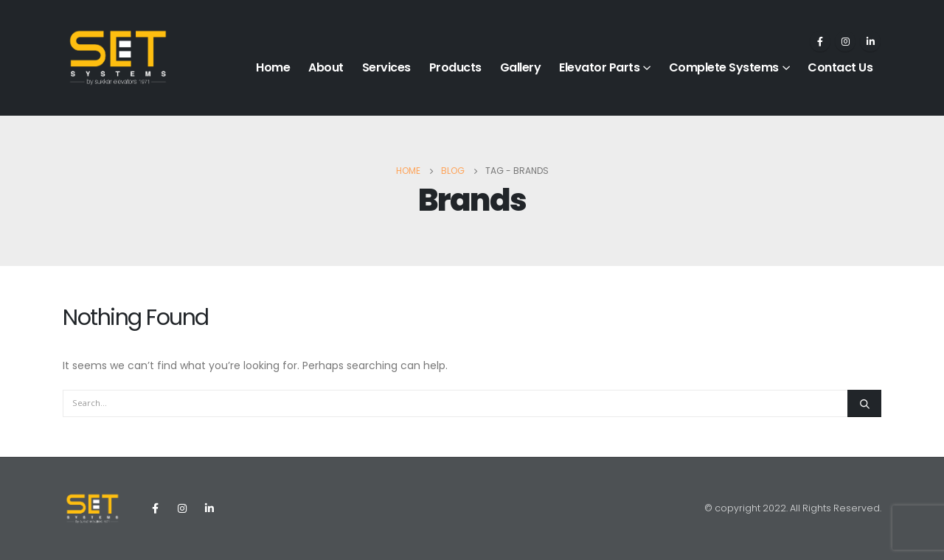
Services (386, 67)
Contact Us (840, 67)
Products (455, 67)
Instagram (182, 508)
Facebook (155, 508)
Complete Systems (724, 67)
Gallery (521, 67)
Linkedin (209, 508)
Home (273, 67)
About (326, 67)
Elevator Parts (599, 67)
